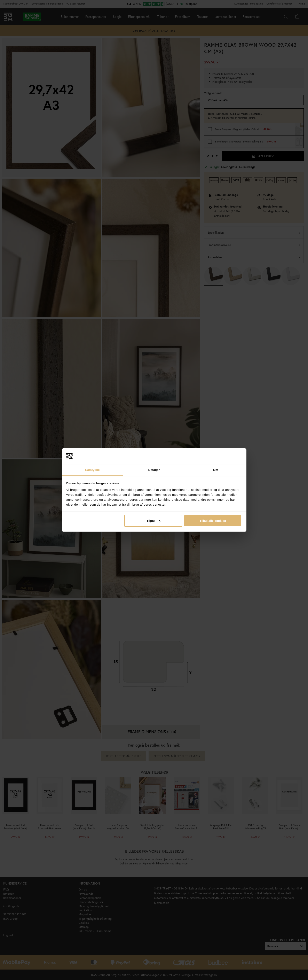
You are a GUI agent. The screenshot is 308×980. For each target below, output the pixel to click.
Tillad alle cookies (213, 521)
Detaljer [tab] (154, 470)
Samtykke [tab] (92, 470)
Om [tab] (216, 470)
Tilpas (154, 521)
